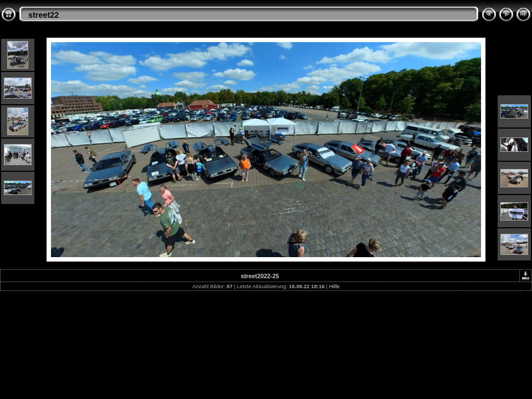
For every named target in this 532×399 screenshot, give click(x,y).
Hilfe (334, 286)
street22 (44, 15)
